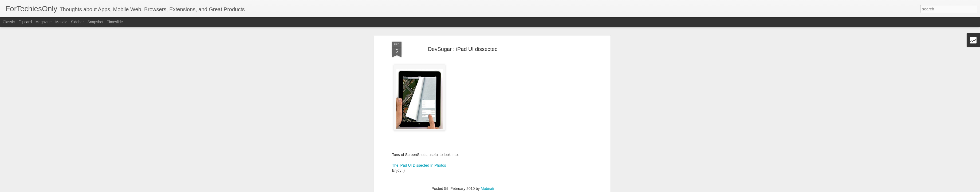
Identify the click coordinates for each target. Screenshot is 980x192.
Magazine (44, 22)
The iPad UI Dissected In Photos (419, 85)
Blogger (531, 189)
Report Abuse (547, 189)
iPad (457, 115)
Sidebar (77, 22)
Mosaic (61, 22)
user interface (474, 115)
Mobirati (487, 109)
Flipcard (25, 22)
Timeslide (115, 22)
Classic (9, 22)
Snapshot (95, 22)
